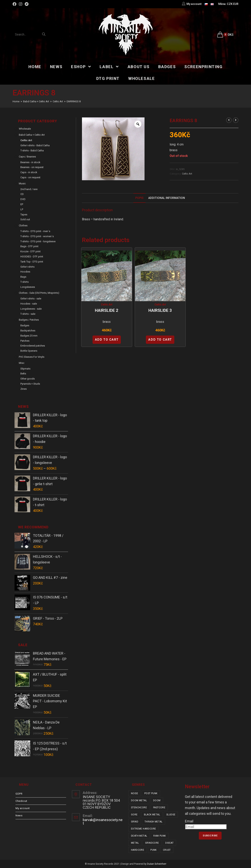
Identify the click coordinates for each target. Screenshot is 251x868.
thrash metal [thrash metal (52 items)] (154, 822)
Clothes (23, 225)
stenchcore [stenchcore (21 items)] (139, 808)
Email (189, 821)
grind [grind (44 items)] (135, 822)
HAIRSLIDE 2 (107, 310)
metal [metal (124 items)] (135, 843)
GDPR (19, 794)
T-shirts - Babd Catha (32, 150)
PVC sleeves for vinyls (32, 357)
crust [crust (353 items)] (167, 850)
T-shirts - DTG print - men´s (35, 231)
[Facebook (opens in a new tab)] (15, 4)
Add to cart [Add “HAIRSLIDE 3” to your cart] (160, 340)
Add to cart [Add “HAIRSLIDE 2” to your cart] (107, 340)
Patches (25, 341)
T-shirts (25, 282)
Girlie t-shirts (27, 267)
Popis (139, 198)
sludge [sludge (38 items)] (171, 815)
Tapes (24, 214)
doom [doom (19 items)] (157, 800)
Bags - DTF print (29, 246)
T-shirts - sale (28, 314)
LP (22, 209)
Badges (25, 325)
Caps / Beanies (27, 157)
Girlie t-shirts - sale (31, 299)
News (19, 815)
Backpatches (28, 331)
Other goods (28, 379)
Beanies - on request (32, 167)
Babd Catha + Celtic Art (32, 135)
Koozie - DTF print (30, 251)
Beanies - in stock (30, 162)
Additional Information (167, 198)
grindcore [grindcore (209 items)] (152, 843)
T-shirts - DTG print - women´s (37, 236)
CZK (230, 4)
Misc (22, 363)
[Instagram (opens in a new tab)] (21, 4)
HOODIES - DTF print (32, 257)
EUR (236, 4)
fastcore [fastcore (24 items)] (159, 808)
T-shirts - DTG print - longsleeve (38, 241)
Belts (23, 374)
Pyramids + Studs (30, 384)
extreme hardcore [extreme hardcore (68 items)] (143, 829)
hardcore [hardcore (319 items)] (138, 850)
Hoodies (25, 272)
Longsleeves (28, 287)
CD (22, 194)
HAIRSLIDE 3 (160, 310)
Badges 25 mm (29, 336)
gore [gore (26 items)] (134, 815)
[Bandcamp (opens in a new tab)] (27, 4)
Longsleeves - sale (31, 309)
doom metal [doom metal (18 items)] (139, 800)
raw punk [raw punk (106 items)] (160, 836)
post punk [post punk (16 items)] (151, 793)
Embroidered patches (33, 346)
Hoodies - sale (29, 304)
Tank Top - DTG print (32, 262)
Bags (23, 277)
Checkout (21, 801)
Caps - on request (30, 177)
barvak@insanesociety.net (103, 822)
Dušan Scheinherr (157, 864)
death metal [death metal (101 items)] (139, 836)
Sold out (25, 219)
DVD (23, 199)
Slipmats (25, 369)
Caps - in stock (29, 172)
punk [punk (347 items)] (154, 850)
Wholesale (25, 129)
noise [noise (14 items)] (135, 793)
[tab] (139, 198)
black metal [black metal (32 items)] (152, 815)
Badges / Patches (29, 320)
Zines (24, 389)
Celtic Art (187, 174)
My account (23, 808)
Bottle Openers (29, 351)
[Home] (16, 101)
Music (22, 183)
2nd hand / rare (29, 189)
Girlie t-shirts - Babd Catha (35, 145)
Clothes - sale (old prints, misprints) (39, 293)
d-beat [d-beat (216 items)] (169, 843)
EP (22, 204)
